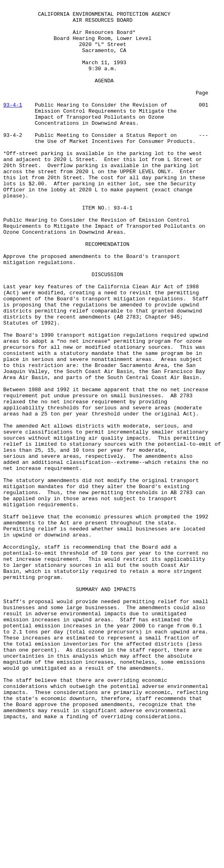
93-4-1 (13, 125)
